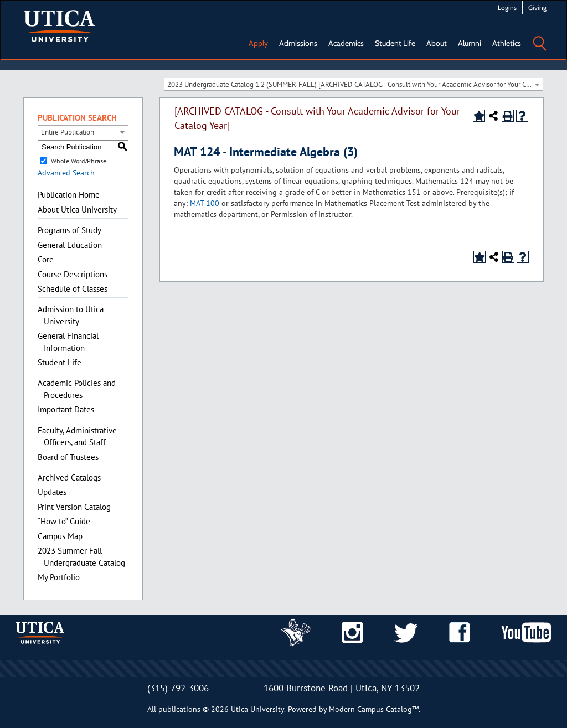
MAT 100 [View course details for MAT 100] (205, 203)
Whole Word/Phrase (79, 161)
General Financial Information (68, 342)
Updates (52, 492)
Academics (346, 43)
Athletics (507, 43)
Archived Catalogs (69, 477)
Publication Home (69, 195)
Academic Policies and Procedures (77, 389)
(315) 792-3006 (178, 688)
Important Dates (66, 409)
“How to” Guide (64, 521)
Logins (507, 7)
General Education (70, 245)
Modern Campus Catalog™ (374, 709)
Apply (258, 43)
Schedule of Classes (73, 289)
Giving (537, 7)
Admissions (298, 43)
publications (179, 709)
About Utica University (77, 210)
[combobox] (354, 84)
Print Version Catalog (74, 507)
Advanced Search (66, 173)
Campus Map (60, 536)
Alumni (470, 43)
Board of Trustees (68, 457)
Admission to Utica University (71, 315)
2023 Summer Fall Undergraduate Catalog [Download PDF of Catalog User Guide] (81, 556)
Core (46, 259)
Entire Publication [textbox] (68, 132)
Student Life (395, 43)
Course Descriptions (73, 274)
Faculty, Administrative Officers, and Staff (77, 436)
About (437, 43)
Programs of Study (69, 230)
